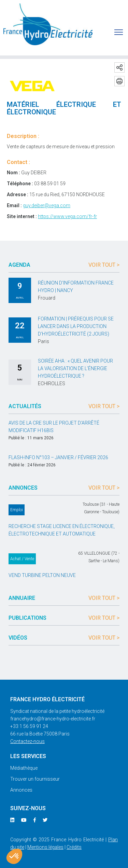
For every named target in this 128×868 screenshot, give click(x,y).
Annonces (21, 790)
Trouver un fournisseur (35, 779)
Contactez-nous (27, 741)
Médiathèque (24, 768)
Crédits (74, 847)
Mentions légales (45, 847)
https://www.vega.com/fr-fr (67, 216)
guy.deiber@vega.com (47, 205)
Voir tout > (104, 265)
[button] (14, 856)
